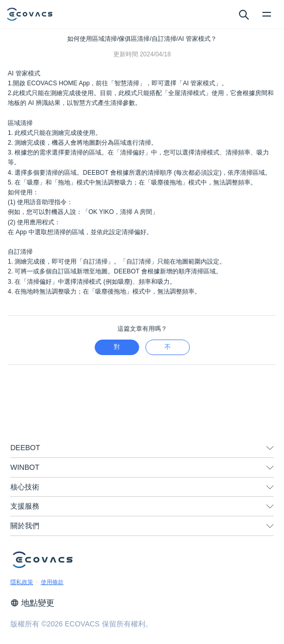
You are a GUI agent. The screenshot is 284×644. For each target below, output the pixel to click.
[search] (243, 14)
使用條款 (52, 582)
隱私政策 (22, 582)
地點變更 (32, 603)
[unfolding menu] (270, 448)
